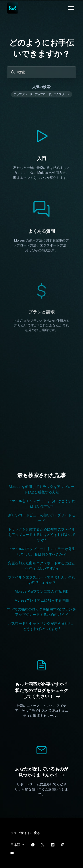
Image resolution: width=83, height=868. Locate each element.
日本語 (17, 845)
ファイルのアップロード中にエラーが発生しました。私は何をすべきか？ (42, 552)
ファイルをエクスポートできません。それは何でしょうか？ (42, 580)
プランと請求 (42, 346)
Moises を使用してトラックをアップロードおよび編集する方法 (42, 489)
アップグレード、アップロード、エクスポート (42, 94)
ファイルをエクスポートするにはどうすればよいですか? (42, 504)
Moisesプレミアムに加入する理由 (42, 600)
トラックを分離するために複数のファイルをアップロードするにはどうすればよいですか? (42, 535)
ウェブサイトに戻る (25, 833)
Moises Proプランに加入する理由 (41, 592)
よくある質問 (42, 240)
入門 (42, 159)
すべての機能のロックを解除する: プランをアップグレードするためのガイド (41, 612)
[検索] (41, 72)
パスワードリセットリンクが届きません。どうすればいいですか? (42, 626)
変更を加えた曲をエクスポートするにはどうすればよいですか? (42, 566)
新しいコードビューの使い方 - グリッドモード (42, 518)
